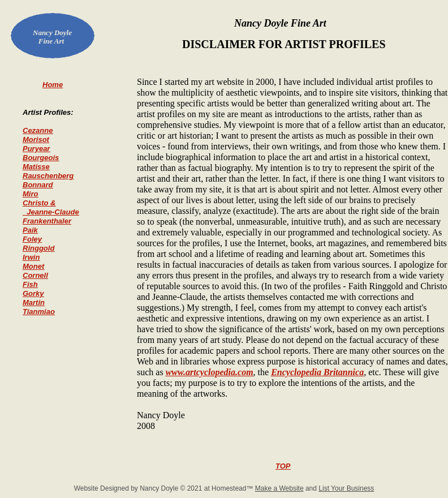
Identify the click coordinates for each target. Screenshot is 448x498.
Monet (33, 266)
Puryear (36, 149)
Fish (30, 284)
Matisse (36, 167)
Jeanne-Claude (51, 212)
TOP (283, 466)
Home (53, 85)
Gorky (33, 293)
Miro (30, 194)
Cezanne (38, 130)
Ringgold (38, 248)
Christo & (39, 203)
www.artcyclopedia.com (210, 372)
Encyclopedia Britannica (317, 372)
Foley (32, 239)
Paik (30, 230)
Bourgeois (41, 158)
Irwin (31, 257)
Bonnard (38, 185)
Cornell (35, 275)
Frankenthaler (47, 221)
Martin (34, 302)
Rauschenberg (48, 176)
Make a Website (279, 488)
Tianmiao (39, 312)
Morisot (36, 139)
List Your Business (346, 488)
